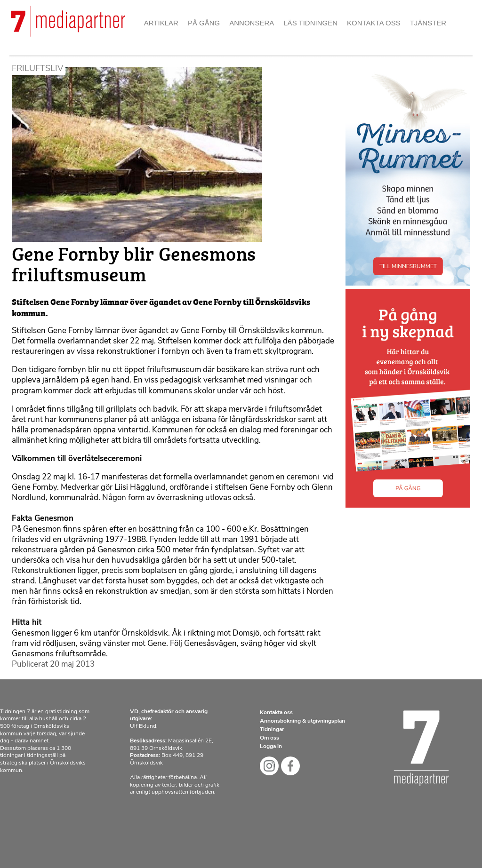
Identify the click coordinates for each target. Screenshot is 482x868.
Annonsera (252, 23)
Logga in (271, 747)
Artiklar (161, 23)
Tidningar (272, 730)
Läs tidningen (310, 23)
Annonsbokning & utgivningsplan (302, 721)
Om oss (269, 738)
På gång (204, 23)
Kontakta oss (374, 23)
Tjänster (428, 23)
